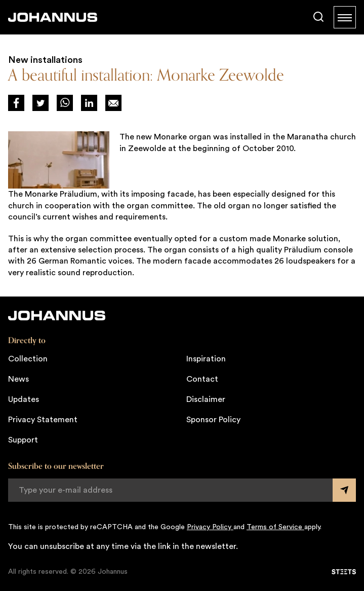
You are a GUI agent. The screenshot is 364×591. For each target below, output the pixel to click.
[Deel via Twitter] (41, 103)
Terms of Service (275, 527)
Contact (202, 379)
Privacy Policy (210, 527)
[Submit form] (344, 490)
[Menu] (345, 17)
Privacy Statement (43, 420)
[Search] (318, 17)
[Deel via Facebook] (16, 103)
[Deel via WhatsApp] (65, 103)
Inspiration (206, 359)
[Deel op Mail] (113, 103)
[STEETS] (344, 572)
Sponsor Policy (213, 420)
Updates (24, 399)
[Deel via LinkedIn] (89, 103)
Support (23, 440)
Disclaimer (206, 399)
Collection (28, 359)
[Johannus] (53, 17)
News (18, 379)
